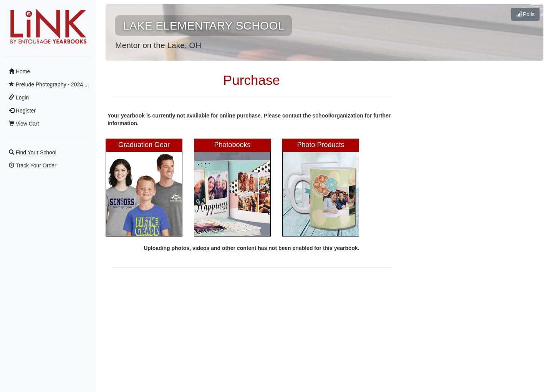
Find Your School (33, 152)
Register (22, 111)
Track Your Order (33, 165)
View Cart (24, 124)
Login (19, 98)
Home (19, 71)
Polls (525, 14)
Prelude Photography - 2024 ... (49, 84)
